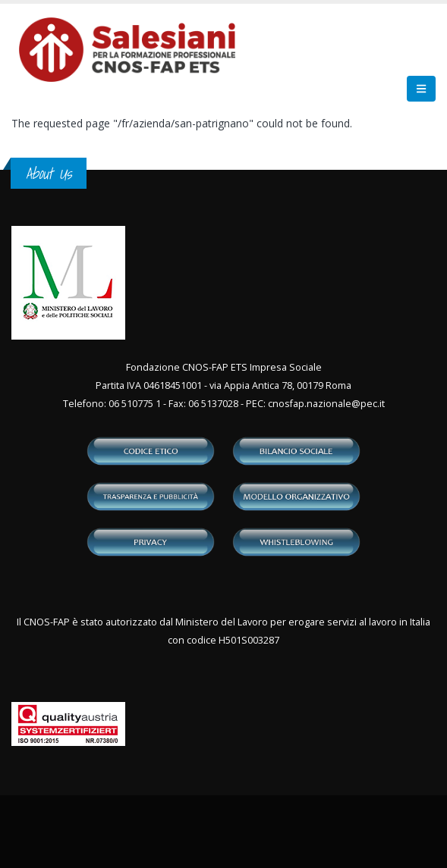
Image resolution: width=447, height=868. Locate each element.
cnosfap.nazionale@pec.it (326, 404)
